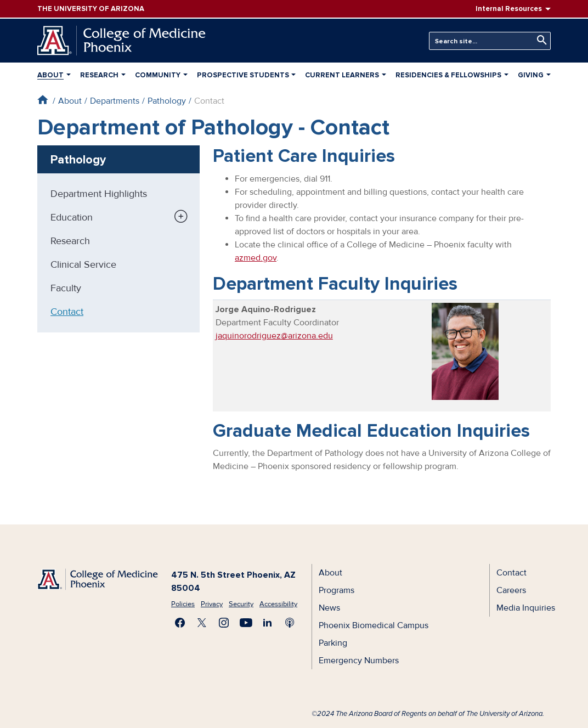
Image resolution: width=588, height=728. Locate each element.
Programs (337, 590)
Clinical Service (83, 264)
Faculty (66, 288)
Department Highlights (99, 194)
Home (43, 100)
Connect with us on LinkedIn (268, 623)
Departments (115, 101)
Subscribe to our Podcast (290, 623)
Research (99, 75)
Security (241, 604)
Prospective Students (243, 75)
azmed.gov (256, 258)
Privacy (212, 604)
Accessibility (278, 604)
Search (539, 40)
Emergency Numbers (359, 661)
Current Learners (342, 75)
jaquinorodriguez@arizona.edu (274, 336)
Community (158, 75)
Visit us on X (202, 623)
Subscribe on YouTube (246, 623)
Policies (183, 604)
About (50, 75)
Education (72, 217)
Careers (511, 590)
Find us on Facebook (180, 623)
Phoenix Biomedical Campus (374, 625)
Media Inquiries (526, 608)
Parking (333, 643)
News (329, 608)
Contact (67, 312)
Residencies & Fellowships (448, 75)
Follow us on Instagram (224, 623)
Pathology (167, 101)
